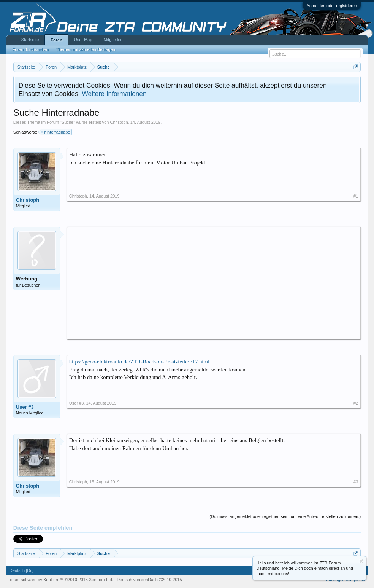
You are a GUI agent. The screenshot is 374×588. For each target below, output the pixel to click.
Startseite (30, 40)
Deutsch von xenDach (149, 580)
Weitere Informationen (114, 94)
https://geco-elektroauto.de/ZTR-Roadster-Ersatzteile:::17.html (139, 362)
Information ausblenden (361, 561)
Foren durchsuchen (31, 49)
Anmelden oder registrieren (332, 6)
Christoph (119, 122)
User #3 (25, 407)
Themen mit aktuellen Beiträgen (86, 49)
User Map (83, 40)
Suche (67, 122)
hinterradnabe (56, 132)
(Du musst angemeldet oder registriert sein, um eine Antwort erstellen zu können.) (285, 516)
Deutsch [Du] (22, 570)
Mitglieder (113, 40)
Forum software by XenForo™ (60, 580)
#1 (356, 196)
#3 (356, 482)
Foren (56, 40)
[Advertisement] (214, 283)
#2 (356, 403)
